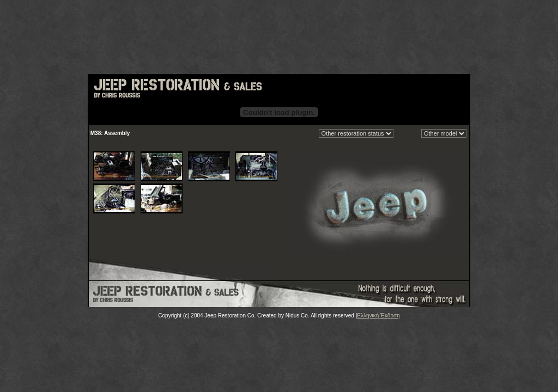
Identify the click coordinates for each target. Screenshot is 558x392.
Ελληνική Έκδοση (378, 316)
